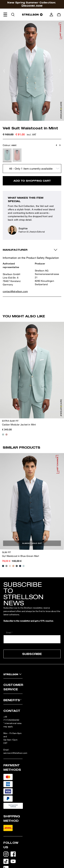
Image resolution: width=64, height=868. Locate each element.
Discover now (32, 5)
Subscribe (32, 654)
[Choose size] (32, 169)
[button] (57, 145)
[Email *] (32, 639)
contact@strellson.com (15, 291)
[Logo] (32, 15)
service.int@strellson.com (15, 753)
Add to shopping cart (32, 181)
